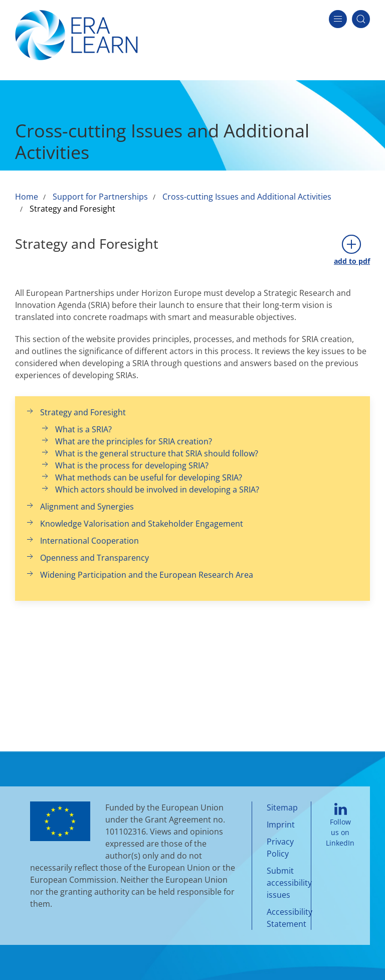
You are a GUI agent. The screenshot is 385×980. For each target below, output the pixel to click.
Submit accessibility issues (289, 883)
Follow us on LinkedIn (340, 826)
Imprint (281, 825)
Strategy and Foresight (72, 209)
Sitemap (282, 807)
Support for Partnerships (100, 197)
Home (27, 197)
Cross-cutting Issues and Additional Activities (247, 197)
